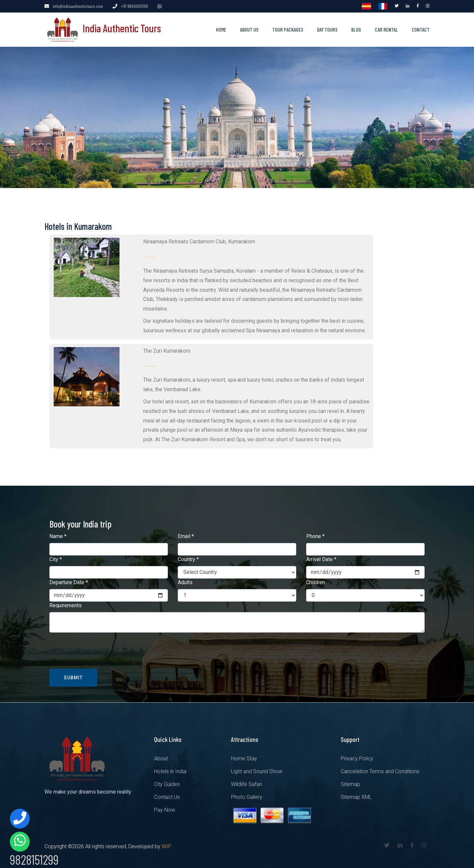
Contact (421, 29)
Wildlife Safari (247, 784)
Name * (58, 536)
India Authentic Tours (103, 28)
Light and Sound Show (257, 771)
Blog (356, 29)
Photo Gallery (247, 797)
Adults (185, 582)
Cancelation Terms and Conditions (380, 771)
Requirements (66, 605)
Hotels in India (170, 771)
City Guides (167, 784)
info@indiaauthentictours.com (78, 6)
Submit (73, 677)
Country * (188, 559)
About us (249, 29)
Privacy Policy (357, 758)
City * (56, 559)
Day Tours (327, 29)
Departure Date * (69, 582)
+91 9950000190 (134, 6)
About (161, 758)
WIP (166, 846)
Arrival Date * (321, 559)
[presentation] (99, 650)
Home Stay (244, 758)
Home (221, 29)
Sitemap (350, 784)
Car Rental (386, 29)
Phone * (315, 536)
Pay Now (165, 810)
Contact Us (167, 797)
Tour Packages (288, 29)
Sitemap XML (356, 797)
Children (316, 582)
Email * (186, 536)
